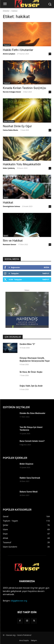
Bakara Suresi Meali (29, 492)
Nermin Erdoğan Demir (12, 92)
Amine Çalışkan (9, 54)
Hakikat (8, 203)
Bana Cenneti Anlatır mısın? (32, 441)
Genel (6, 159)
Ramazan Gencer (10, 244)
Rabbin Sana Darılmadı (30, 478)
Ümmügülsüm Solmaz (11, 206)
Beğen (46, 267)
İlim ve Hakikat (13, 241)
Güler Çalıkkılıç (9, 168)
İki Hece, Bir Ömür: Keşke (31, 372)
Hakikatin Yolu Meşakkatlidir (22, 164)
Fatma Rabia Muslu (10, 130)
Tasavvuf (7, 45)
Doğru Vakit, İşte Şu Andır (31, 386)
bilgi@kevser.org (19, 601)
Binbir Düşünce (27, 464)
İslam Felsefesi (9, 121)
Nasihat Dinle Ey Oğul (17, 126)
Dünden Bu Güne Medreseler (33, 413)
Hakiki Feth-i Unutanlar (18, 50)
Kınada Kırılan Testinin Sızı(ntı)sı (24, 88)
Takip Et (46, 273)
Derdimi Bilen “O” (27, 344)
